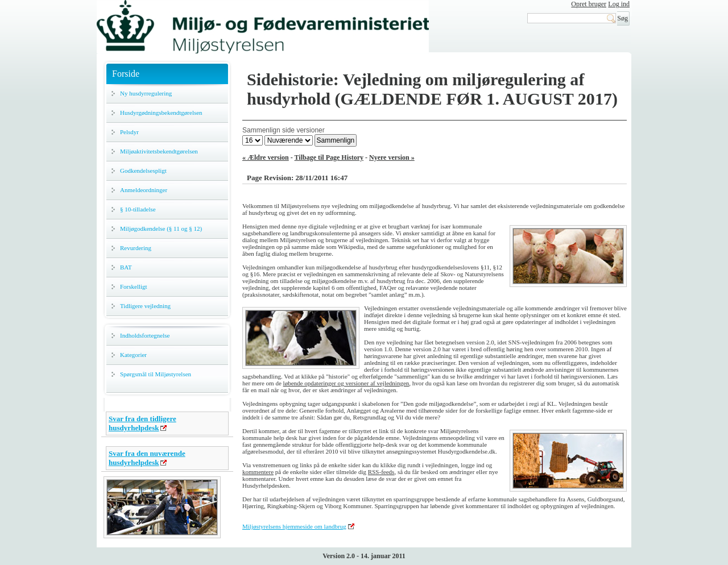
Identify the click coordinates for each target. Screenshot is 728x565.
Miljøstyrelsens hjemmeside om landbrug (294, 526)
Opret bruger (589, 4)
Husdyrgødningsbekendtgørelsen (161, 113)
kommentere (258, 472)
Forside (126, 74)
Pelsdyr (129, 132)
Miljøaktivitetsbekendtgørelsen (159, 151)
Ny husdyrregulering (146, 93)
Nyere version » (392, 157)
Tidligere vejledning (145, 306)
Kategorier (133, 355)
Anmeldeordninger (144, 190)
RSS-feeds (381, 472)
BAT (126, 267)
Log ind (619, 4)
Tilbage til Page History (329, 157)
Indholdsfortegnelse (145, 335)
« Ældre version (266, 157)
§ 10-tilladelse (138, 209)
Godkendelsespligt (143, 171)
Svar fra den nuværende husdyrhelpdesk (147, 458)
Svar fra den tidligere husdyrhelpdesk (142, 423)
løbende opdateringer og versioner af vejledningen (346, 383)
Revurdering (136, 248)
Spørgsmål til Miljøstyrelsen (156, 374)
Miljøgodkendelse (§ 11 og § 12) (161, 229)
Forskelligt (134, 286)
